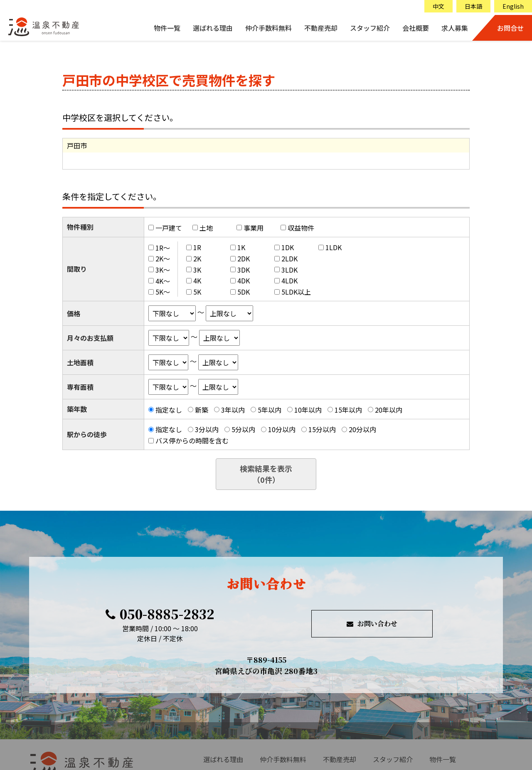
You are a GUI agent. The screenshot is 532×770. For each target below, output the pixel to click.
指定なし (169, 410)
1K (241, 247)
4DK (244, 280)
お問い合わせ (372, 624)
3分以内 (207, 429)
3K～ (163, 270)
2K (197, 258)
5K (197, 292)
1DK (288, 247)
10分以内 (282, 429)
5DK (244, 292)
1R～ (163, 247)
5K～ (163, 292)
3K (197, 270)
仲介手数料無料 (268, 28)
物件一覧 (167, 28)
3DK (244, 270)
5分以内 (243, 429)
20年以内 (389, 410)
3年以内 (233, 410)
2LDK (289, 258)
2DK (244, 258)
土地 (206, 228)
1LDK (334, 247)
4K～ (163, 280)
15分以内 (322, 429)
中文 (438, 6)
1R (197, 247)
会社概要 (416, 28)
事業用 (254, 228)
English (513, 6)
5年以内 (270, 410)
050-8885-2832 (160, 614)
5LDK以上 (296, 292)
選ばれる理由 (213, 28)
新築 (202, 410)
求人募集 (455, 28)
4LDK (289, 280)
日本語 (473, 6)
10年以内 (308, 410)
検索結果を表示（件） (266, 474)
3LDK (289, 270)
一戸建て (169, 228)
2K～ (163, 258)
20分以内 (362, 429)
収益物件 (301, 228)
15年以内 (348, 410)
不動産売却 (321, 28)
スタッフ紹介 (370, 28)
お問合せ (510, 28)
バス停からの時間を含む (192, 440)
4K (197, 280)
